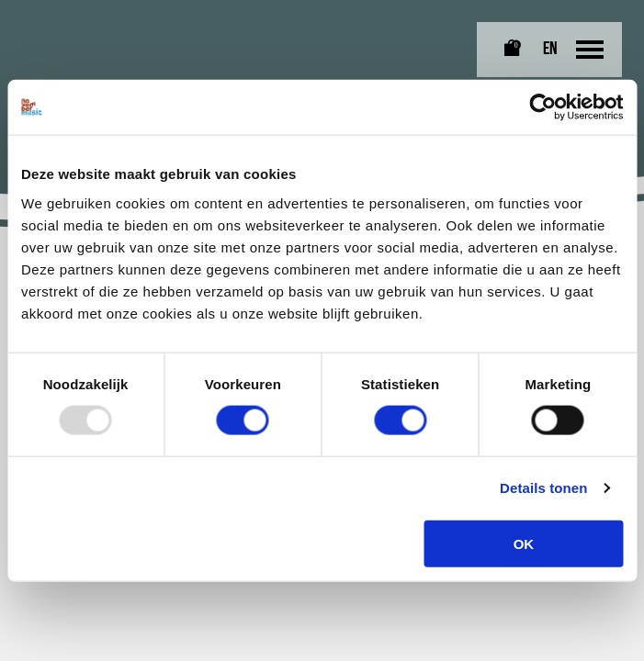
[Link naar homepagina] (59, 28)
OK (524, 543)
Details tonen (543, 488)
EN (550, 50)
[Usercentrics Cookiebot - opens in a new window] (542, 107)
